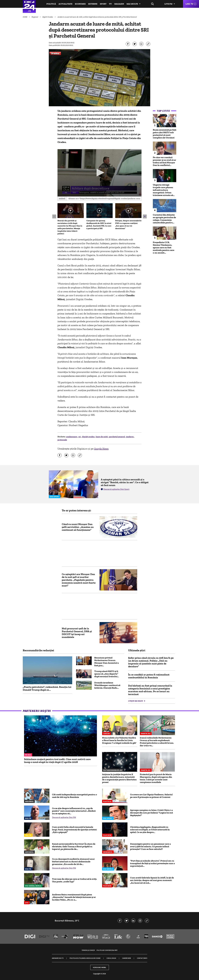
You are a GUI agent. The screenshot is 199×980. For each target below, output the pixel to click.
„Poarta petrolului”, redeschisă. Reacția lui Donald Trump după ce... (47, 688)
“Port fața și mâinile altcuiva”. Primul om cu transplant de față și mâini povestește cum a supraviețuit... (152, 863)
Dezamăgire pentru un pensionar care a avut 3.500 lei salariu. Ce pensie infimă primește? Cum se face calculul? (150, 846)
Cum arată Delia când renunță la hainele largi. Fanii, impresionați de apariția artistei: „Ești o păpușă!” (74, 830)
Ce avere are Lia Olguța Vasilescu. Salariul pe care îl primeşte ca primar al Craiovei (151, 796)
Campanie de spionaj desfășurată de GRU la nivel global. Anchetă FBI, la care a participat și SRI (99, 224)
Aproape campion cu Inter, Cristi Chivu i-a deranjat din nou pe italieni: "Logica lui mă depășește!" (151, 813)
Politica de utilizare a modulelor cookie (85, 958)
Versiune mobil (100, 967)
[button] (100, 173)
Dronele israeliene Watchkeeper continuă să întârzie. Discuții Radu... (107, 685)
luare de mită (102, 437)
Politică (51, 4)
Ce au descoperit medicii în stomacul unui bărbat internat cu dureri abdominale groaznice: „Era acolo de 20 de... (73, 862)
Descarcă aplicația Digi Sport (116, 489)
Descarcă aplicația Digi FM (64, 817)
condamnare (72, 437)
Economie (80, 4)
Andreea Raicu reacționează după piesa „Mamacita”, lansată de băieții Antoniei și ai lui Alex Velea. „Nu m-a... (74, 897)
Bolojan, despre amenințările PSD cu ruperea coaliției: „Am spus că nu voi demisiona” (128, 224)
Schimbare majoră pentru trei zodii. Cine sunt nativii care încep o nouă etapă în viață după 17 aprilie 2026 (57, 761)
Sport (103, 4)
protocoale (62, 440)
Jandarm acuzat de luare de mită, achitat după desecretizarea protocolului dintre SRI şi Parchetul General (97, 17)
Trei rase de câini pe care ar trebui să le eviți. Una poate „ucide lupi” (74, 880)
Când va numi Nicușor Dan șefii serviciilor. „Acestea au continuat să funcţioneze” (78, 527)
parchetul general (117, 437)
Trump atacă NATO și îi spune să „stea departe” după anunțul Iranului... (107, 674)
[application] (100, 173)
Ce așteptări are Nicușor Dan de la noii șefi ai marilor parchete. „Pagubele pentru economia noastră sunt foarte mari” (79, 580)
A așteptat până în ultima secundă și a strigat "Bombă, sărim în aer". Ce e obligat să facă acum (125, 482)
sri (80, 437)
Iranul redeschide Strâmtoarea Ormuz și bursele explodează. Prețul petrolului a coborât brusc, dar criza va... (157, 742)
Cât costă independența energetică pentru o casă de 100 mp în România (74, 796)
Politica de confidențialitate (107, 950)
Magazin (119, 4)
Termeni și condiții (88, 950)
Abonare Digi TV (58, 958)
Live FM (168, 4)
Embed (62, 198)
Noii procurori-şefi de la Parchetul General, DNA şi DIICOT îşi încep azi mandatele (77, 633)
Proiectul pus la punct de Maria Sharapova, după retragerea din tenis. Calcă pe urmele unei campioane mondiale (156, 778)
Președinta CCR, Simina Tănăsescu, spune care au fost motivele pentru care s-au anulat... (164, 248)
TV (110, 4)
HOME (25, 17)
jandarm (130, 437)
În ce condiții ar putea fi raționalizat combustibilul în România (149, 676)
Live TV (189, 4)
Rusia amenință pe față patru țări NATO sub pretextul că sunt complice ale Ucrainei (165, 134)
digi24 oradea (89, 437)
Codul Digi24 (111, 958)
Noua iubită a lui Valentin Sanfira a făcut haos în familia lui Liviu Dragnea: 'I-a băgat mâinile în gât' (119, 740)
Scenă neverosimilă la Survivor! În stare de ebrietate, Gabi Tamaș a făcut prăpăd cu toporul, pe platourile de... (74, 846)
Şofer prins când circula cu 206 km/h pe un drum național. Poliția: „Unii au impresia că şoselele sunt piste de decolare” (151, 662)
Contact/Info (142, 958)
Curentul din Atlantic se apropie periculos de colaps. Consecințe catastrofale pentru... (164, 219)
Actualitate (65, 4)
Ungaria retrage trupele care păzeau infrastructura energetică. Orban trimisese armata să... (164, 190)
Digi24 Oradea (48, 17)
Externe (93, 4)
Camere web (126, 958)
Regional (35, 17)
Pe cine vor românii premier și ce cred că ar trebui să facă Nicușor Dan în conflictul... (164, 161)
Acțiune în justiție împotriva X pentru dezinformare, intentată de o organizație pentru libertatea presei (119, 778)
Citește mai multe (136, 701)
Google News (101, 449)
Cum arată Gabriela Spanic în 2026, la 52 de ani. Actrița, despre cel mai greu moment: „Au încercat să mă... (152, 880)
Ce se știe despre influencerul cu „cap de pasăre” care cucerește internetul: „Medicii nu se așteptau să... (74, 811)
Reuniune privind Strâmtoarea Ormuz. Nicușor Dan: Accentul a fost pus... (107, 662)
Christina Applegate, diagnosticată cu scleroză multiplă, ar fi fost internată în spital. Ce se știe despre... (150, 830)
